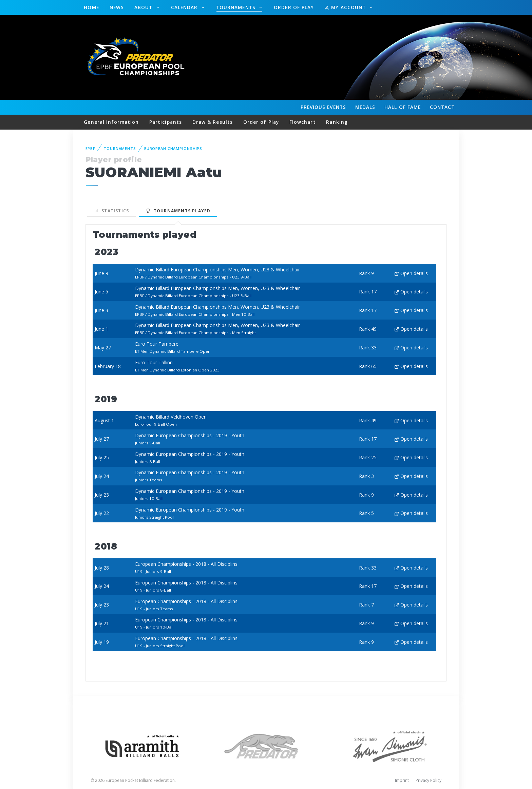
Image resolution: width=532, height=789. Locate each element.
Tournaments (237, 7)
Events (323, 107)
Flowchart (303, 122)
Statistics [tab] (112, 211)
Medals (365, 107)
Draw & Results (213, 122)
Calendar (185, 7)
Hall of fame (403, 107)
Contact (442, 107)
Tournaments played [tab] (178, 211)
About (144, 7)
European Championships (173, 148)
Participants (166, 122)
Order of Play (294, 7)
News (117, 7)
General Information (111, 122)
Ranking (337, 122)
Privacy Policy (429, 780)
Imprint (402, 780)
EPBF (91, 148)
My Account (346, 7)
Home (91, 7)
